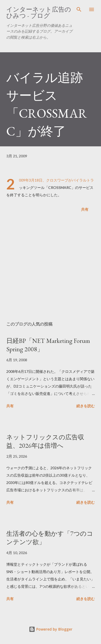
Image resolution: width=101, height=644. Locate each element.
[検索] (79, 9)
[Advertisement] (50, 268)
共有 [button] (85, 209)
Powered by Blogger (51, 629)
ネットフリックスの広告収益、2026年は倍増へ (45, 441)
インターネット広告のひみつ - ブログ (39, 12)
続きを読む (86, 406)
